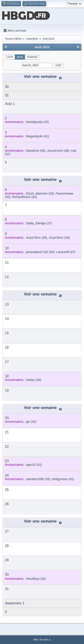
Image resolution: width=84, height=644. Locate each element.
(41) (37, 136)
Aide (36, 640)
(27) (39, 223)
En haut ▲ (45, 640)
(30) (40, 252)
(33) (38, 479)
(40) (36, 151)
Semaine (32, 57)
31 (7, 95)
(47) (66, 252)
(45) (36, 238)
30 (7, 87)
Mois (20, 57)
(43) (37, 122)
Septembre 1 (15, 603)
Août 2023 (42, 47)
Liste (10, 57)
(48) (58, 151)
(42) (31, 422)
